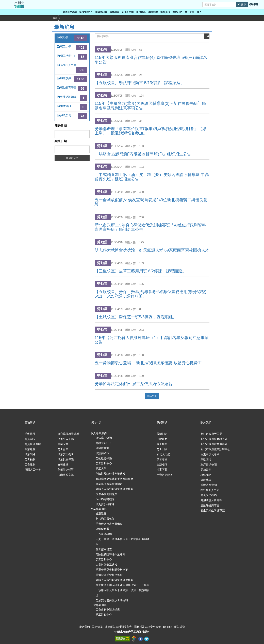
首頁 (55, 18)
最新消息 (162, 434)
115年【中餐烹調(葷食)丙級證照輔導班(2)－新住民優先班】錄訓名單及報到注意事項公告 (150, 106)
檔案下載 (162, 470)
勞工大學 (189, 12)
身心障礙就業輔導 (68, 434)
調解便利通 (101, 12)
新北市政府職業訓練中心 (215, 449)
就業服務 (30, 449)
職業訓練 (114, 12)
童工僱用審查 (104, 549)
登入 (199, 12)
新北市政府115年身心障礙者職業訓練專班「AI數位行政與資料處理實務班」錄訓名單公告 (150, 227)
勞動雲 (72, 38)
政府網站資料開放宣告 (119, 627)
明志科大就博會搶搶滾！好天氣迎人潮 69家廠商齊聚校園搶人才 (152, 250)
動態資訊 (165, 12)
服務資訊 (141, 12)
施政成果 (206, 480)
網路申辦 (153, 12)
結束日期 (61, 141)
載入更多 (152, 396)
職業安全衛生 (66, 454)
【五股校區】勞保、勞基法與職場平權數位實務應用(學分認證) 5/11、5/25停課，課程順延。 (151, 294)
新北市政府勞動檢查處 (214, 439)
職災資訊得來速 (105, 504)
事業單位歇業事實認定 (109, 484)
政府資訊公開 (209, 465)
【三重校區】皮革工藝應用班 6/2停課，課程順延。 (140, 271)
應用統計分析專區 (211, 500)
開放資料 (206, 470)
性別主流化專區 (210, 454)
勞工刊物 (162, 449)
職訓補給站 (102, 453)
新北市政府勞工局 (211, 434)
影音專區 (162, 459)
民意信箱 (98, 627)
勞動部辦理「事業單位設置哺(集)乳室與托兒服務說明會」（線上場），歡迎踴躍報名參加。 (151, 131)
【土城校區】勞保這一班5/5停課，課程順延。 (136, 317)
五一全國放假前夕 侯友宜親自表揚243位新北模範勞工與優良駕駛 (151, 202)
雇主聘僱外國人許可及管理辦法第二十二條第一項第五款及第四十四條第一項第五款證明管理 (123, 590)
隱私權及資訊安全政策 (148, 627)
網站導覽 (253, 4)
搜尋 (242, 5)
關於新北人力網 (210, 490)
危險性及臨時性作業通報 (110, 474)
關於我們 (177, 12)
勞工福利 (30, 459)
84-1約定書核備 (105, 499)
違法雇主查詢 (70, 12)
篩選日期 (72, 158)
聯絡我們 (206, 475)
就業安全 (63, 444)
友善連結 (63, 465)
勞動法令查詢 (209, 485)
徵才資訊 (72, 107)
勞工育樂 (63, 449)
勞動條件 (30, 434)
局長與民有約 (209, 495)
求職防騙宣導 (66, 475)
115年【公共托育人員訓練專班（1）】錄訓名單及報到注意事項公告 (152, 340)
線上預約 (162, 444)
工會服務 (30, 465)
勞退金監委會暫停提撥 (109, 575)
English (168, 627)
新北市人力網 (72, 68)
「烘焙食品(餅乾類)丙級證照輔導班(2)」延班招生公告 (143, 154)
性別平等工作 (66, 439)
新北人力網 (128, 12)
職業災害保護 (66, 459)
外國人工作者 (33, 470)
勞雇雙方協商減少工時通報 (112, 600)
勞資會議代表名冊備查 (109, 524)
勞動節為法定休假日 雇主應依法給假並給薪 (134, 384)
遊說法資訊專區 (210, 505)
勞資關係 (30, 439)
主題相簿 (162, 465)
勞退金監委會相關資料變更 (112, 570)
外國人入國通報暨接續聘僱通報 (114, 489)
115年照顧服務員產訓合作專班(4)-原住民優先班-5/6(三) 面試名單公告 (151, 60)
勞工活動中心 (72, 57)
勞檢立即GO (86, 12)
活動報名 (162, 439)
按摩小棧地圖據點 (106, 494)
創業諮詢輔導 (72, 98)
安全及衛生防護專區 (213, 511)
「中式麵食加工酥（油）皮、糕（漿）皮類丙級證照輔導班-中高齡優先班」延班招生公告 (152, 177)
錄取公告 (72, 116)
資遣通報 (101, 514)
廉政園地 (206, 459)
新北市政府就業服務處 (214, 444)
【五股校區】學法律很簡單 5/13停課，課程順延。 (139, 83)
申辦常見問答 (165, 475)
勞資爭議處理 (33, 444)
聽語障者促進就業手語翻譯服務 (114, 479)
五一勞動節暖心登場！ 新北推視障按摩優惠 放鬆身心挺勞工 (148, 363)
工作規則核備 (104, 534)
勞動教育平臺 (72, 88)
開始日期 (61, 126)
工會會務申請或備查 (108, 610)
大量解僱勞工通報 (106, 565)
